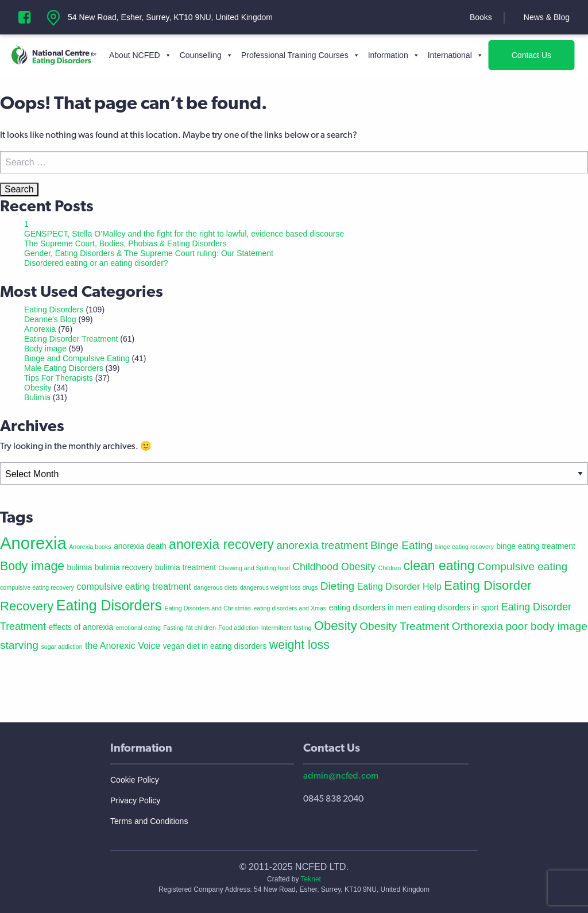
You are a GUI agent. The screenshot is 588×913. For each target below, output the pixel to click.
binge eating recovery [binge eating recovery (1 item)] (465, 547)
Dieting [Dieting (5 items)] (337, 586)
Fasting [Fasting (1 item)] (173, 628)
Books (481, 17)
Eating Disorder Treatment (71, 339)
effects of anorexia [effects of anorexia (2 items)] (81, 627)
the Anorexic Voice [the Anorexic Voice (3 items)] (123, 646)
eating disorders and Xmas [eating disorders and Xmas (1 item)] (290, 608)
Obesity (38, 388)
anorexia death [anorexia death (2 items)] (140, 546)
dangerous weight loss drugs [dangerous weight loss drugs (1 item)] (279, 587)
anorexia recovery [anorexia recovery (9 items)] (221, 544)
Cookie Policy (135, 780)
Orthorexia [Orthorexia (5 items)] (477, 626)
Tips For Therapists (59, 378)
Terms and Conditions (149, 821)
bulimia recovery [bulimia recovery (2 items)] (124, 567)
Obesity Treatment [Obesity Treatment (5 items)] (404, 626)
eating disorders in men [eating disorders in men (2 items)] (370, 608)
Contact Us (531, 55)
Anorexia (40, 329)
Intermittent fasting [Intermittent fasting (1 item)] (287, 628)
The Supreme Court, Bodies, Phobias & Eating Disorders (125, 243)
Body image (45, 349)
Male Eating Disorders (64, 368)
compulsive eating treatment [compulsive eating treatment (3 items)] (134, 587)
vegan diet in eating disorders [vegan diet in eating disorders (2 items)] (215, 646)
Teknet (311, 879)
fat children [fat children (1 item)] (201, 628)
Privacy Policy (135, 800)
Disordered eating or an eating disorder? (96, 263)
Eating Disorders (54, 310)
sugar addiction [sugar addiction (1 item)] (61, 647)
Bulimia (37, 397)
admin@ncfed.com (341, 775)
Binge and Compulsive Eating (77, 358)
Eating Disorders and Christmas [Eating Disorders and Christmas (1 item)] (208, 608)
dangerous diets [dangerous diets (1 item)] (215, 587)
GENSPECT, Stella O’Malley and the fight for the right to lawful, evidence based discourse (184, 234)
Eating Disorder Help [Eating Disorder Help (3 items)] (399, 587)
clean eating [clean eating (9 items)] (439, 566)
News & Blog (547, 17)
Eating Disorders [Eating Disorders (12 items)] (109, 605)
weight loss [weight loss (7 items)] (299, 645)
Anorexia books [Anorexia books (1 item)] (90, 547)
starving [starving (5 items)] (19, 645)
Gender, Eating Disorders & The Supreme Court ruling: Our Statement (149, 253)
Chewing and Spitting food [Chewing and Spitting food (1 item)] (254, 568)
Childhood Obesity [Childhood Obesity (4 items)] (334, 567)
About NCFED (140, 55)
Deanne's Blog (50, 319)
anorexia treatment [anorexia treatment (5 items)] (322, 545)
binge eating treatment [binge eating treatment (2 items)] (536, 546)
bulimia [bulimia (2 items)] (80, 567)
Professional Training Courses (301, 55)
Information (394, 55)
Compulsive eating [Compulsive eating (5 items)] (522, 566)
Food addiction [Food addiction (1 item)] (238, 628)
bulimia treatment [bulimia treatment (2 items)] (185, 567)
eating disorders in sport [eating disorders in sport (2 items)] (457, 608)
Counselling (206, 55)
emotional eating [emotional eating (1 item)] (138, 628)
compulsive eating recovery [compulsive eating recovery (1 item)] (37, 587)
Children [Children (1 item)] (389, 568)
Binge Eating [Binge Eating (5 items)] (401, 545)
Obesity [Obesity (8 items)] (336, 626)
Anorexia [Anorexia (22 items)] (33, 543)
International (456, 55)
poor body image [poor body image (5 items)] (547, 626)
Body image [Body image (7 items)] (32, 566)
